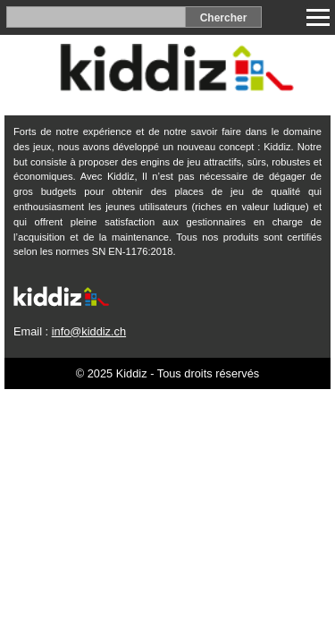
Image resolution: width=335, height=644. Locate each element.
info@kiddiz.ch (89, 331)
